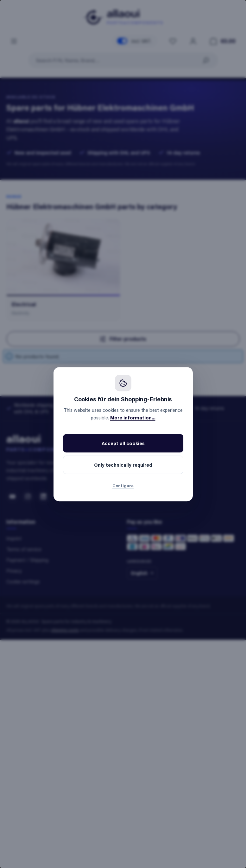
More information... (133, 418)
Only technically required (123, 465)
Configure (123, 486)
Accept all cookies (123, 443)
